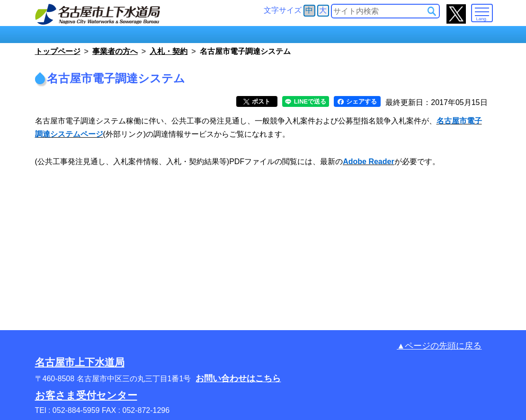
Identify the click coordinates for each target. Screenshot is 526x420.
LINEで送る (306, 101)
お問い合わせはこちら (238, 378)
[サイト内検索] (432, 11)
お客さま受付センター (86, 395)
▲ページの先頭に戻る (439, 346)
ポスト (257, 101)
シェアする (357, 101)
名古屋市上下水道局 (80, 362)
